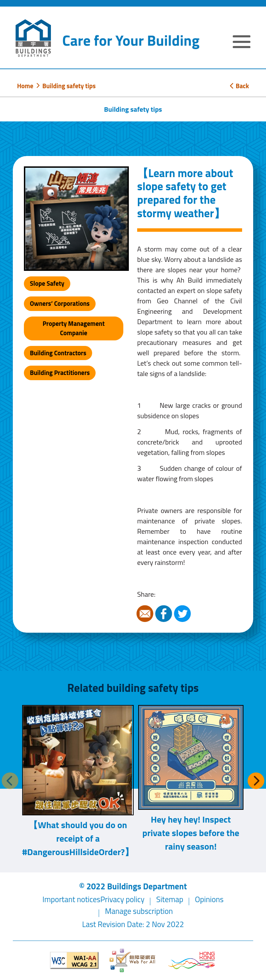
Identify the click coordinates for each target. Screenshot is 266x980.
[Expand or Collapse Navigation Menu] (242, 43)
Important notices (72, 899)
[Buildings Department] (33, 38)
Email (146, 614)
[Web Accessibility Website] (133, 960)
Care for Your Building (131, 40)
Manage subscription (139, 911)
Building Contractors (58, 353)
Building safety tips (69, 86)
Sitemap (170, 899)
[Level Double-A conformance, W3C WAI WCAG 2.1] (74, 960)
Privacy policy (122, 899)
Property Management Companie (74, 328)
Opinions (209, 899)
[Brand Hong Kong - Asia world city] (192, 960)
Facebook (165, 614)
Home (25, 86)
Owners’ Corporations (60, 303)
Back (239, 86)
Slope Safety (47, 283)
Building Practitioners (60, 373)
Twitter (183, 614)
